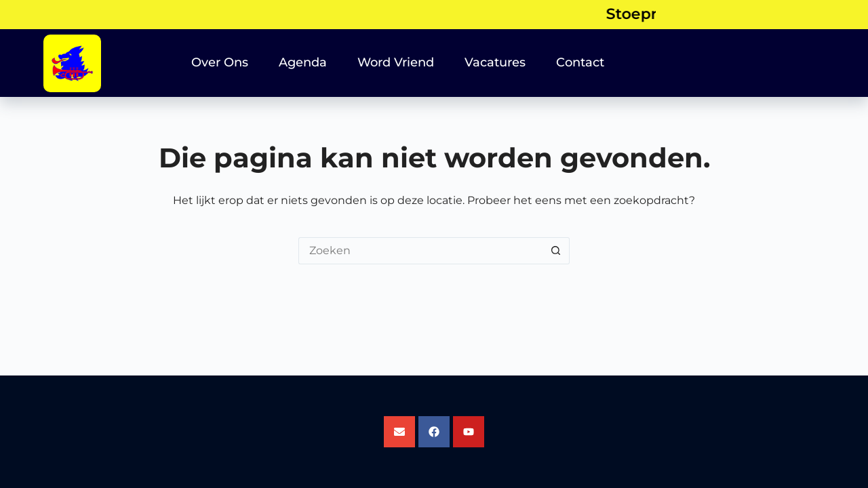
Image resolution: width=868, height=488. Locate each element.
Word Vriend (396, 62)
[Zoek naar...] (420, 251)
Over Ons (220, 62)
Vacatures (495, 62)
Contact (580, 62)
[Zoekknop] (556, 251)
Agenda (303, 62)
